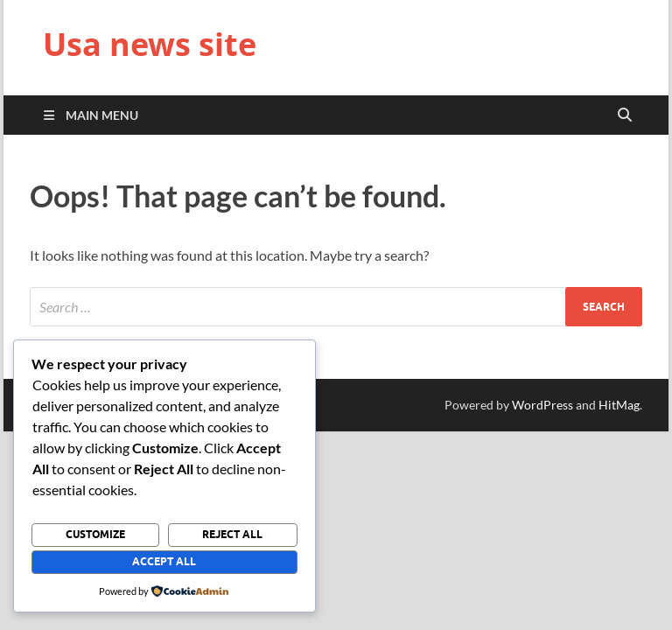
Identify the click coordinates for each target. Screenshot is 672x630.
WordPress (542, 405)
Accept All (164, 561)
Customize (95, 534)
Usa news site (150, 44)
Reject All (232, 534)
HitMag (619, 405)
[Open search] (625, 115)
